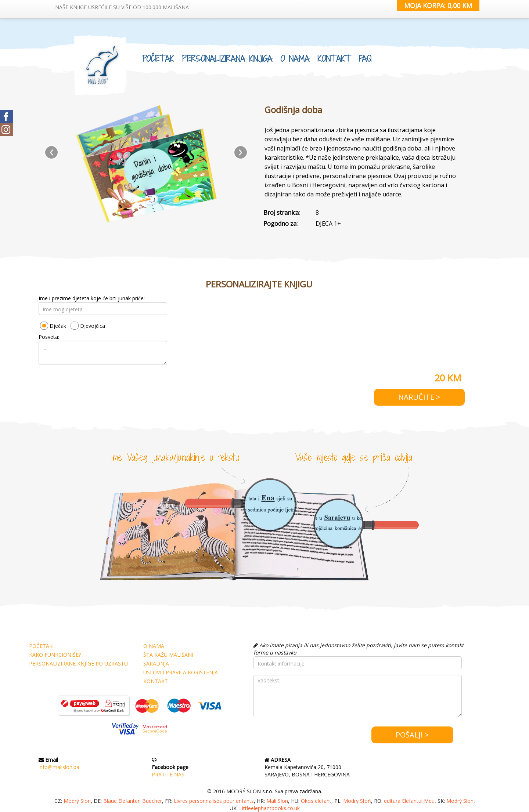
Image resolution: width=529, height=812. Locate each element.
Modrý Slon (77, 801)
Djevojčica (93, 326)
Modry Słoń (357, 801)
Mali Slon (277, 801)
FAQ (365, 57)
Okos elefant (316, 801)
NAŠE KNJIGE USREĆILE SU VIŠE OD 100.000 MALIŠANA (122, 7)
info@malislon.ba (59, 767)
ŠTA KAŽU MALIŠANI (168, 655)
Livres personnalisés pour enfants (214, 801)
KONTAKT (334, 57)
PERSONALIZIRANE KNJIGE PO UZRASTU (78, 664)
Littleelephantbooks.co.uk (269, 808)
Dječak (58, 326)
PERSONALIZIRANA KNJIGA (227, 57)
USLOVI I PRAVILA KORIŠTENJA (181, 672)
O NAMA (295, 57)
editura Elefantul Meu (409, 801)
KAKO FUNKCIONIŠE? (55, 655)
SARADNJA (156, 664)
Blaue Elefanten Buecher (133, 801)
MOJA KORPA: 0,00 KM (438, 6)
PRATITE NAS (168, 774)
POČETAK (158, 57)
